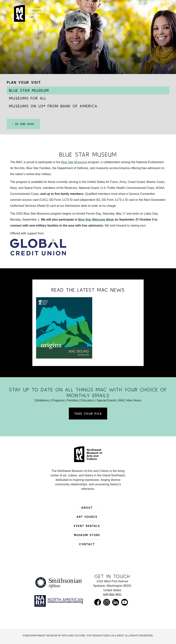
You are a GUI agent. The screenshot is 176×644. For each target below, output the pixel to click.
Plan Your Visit (24, 82)
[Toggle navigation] (155, 15)
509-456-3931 (112, 595)
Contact (87, 544)
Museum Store (87, 535)
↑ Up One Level (23, 124)
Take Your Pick (88, 414)
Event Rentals (87, 526)
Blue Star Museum (29, 90)
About (87, 508)
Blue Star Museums (74, 162)
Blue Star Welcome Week (96, 220)
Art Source (87, 517)
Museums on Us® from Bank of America (53, 106)
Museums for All (28, 98)
